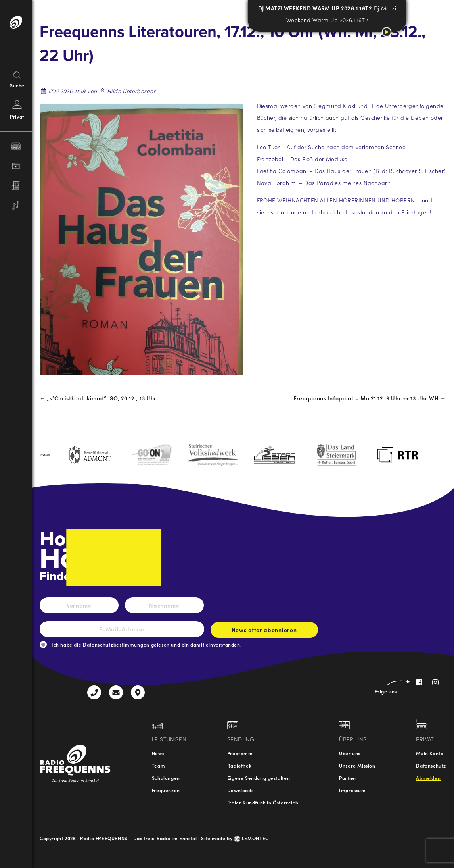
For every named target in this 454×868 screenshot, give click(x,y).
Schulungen (166, 778)
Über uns (350, 753)
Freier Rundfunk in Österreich (263, 802)
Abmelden (428, 778)
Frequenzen (166, 790)
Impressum (352, 790)
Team (158, 765)
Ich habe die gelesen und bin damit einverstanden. (147, 644)
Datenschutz (431, 765)
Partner (348, 778)
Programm (240, 753)
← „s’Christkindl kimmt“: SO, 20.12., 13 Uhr (98, 398)
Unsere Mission (357, 765)
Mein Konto (430, 753)
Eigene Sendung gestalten (259, 778)
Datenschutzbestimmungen (116, 644)
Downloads (240, 790)
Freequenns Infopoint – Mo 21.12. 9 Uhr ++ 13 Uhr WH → (370, 398)
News (158, 753)
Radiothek (239, 765)
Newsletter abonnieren (264, 632)
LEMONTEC (251, 838)
